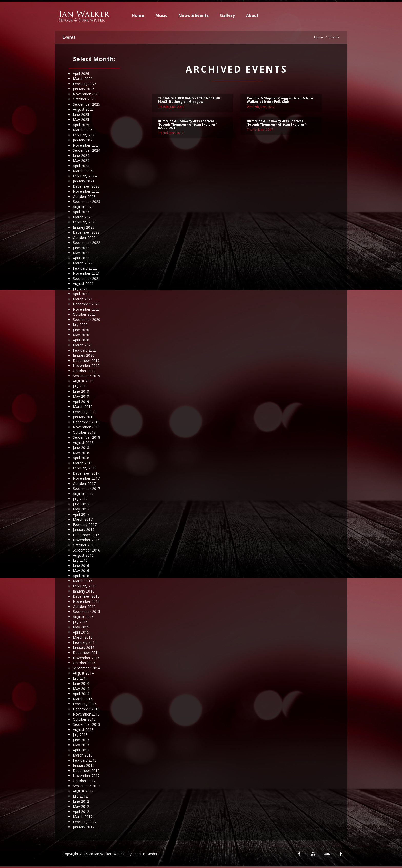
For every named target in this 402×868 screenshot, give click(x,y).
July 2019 (80, 386)
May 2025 (81, 120)
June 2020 (81, 330)
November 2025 (86, 94)
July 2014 (80, 678)
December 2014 (86, 653)
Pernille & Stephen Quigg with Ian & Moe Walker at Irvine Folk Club (280, 101)
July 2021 (80, 289)
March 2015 (83, 637)
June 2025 (81, 114)
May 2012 (81, 806)
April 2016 (81, 576)
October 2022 (84, 237)
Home (138, 15)
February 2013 (85, 760)
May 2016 (81, 571)
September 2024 (87, 150)
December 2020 (86, 304)
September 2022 (87, 243)
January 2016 (84, 591)
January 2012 (84, 827)
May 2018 (81, 453)
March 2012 (83, 817)
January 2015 (84, 647)
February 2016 (85, 586)
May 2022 (81, 253)
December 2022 (86, 232)
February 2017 (85, 524)
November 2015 (86, 601)
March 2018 (83, 463)
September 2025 (87, 104)
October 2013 (84, 719)
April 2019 (81, 401)
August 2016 (83, 555)
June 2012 (81, 801)
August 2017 (83, 494)
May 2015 (81, 627)
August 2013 (83, 729)
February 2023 (85, 222)
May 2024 (81, 161)
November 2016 (86, 540)
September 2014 (87, 668)
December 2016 (86, 535)
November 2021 (86, 273)
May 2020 (81, 335)
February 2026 (85, 84)
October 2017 (84, 483)
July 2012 (80, 796)
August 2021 (83, 284)
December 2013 (86, 709)
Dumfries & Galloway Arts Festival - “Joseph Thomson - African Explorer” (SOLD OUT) (187, 125)
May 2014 (81, 688)
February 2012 (85, 822)
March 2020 (83, 345)
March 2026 (83, 79)
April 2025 (81, 125)
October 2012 (84, 781)
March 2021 (83, 299)
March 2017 (83, 519)
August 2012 (83, 791)
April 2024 (81, 166)
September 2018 (87, 437)
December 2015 (86, 596)
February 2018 (85, 468)
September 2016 (87, 550)
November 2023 (86, 191)
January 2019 (84, 417)
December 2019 (86, 360)
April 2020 (81, 340)
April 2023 (81, 212)
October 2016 (84, 545)
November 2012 (86, 776)
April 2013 (81, 750)
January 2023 (84, 227)
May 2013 (81, 745)
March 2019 (83, 407)
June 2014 (81, 683)
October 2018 (84, 432)
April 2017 (81, 514)
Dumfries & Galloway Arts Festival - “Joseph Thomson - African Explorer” (276, 124)
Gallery (227, 15)
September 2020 (87, 319)
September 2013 (87, 724)
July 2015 (80, 622)
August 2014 (83, 673)
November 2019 (86, 366)
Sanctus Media (145, 854)
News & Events (194, 15)
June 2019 (81, 391)
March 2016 (83, 581)
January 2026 (84, 89)
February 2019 (85, 412)
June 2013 (81, 740)
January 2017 (84, 530)
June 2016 (81, 565)
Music (161, 15)
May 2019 (81, 396)
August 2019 (83, 381)
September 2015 (87, 612)
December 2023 (86, 186)
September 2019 (87, 376)
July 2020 (80, 325)
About (252, 15)
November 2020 (86, 309)
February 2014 (85, 704)
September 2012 (87, 786)
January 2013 (84, 765)
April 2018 (81, 458)
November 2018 (86, 427)
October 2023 (84, 196)
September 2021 (87, 278)
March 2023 (83, 217)
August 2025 (83, 109)
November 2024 (86, 145)
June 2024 (81, 155)
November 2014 (86, 658)
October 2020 (84, 314)
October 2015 (84, 606)
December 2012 (86, 770)
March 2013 (83, 755)
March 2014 (83, 699)
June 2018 (81, 448)
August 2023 (83, 207)
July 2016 (80, 560)
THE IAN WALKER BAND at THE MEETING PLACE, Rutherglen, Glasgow (189, 101)
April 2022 (81, 258)
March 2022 (83, 263)
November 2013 (86, 714)
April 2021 (81, 294)
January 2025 (84, 140)
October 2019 (84, 371)
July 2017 (80, 499)
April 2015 (81, 632)
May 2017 (81, 509)
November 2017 (86, 478)
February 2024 (85, 176)
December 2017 (86, 473)
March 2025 (83, 130)
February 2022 (85, 268)
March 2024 (83, 171)
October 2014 (84, 663)
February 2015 (85, 642)
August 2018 (83, 442)
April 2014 (81, 694)
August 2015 (83, 617)
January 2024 (84, 181)
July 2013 (80, 735)
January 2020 (84, 355)
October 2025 (84, 99)
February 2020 (85, 350)
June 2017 (81, 504)
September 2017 (87, 489)
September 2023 (87, 202)
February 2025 (85, 135)
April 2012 (81, 811)
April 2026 (81, 73)
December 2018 (86, 422)
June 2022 (81, 248)
